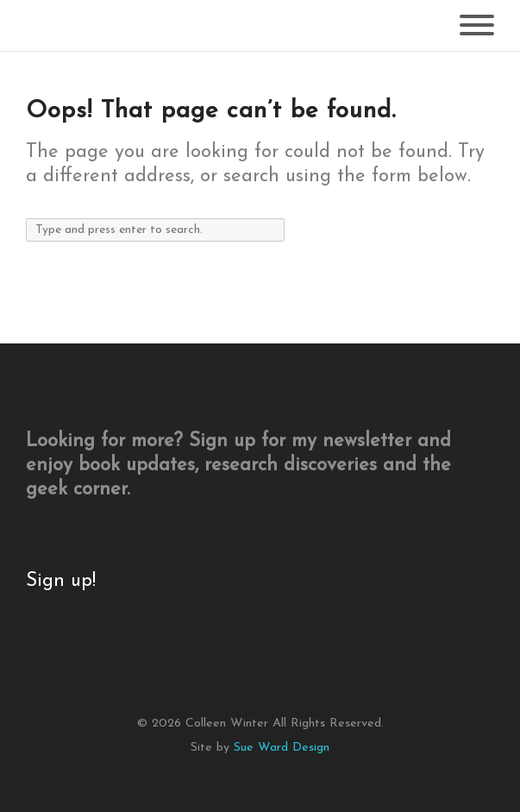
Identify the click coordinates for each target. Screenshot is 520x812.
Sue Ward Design (282, 748)
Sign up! (61, 581)
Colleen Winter (227, 724)
